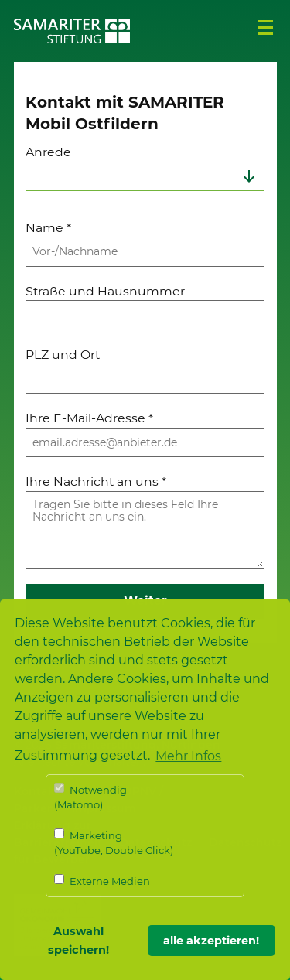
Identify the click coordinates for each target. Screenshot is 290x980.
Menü (265, 28)
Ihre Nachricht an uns (96, 481)
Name (48, 228)
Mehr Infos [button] (188, 756)
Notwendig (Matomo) (90, 797)
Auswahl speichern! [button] (78, 941)
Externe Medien (102, 881)
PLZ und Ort (63, 355)
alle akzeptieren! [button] (211, 941)
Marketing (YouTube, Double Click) (114, 843)
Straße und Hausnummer (105, 291)
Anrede (48, 152)
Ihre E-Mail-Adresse (89, 418)
